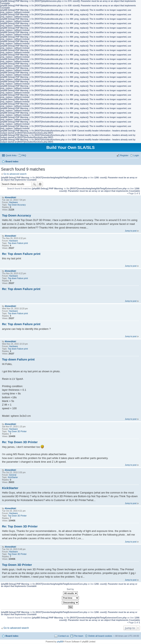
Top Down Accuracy (17, 205)
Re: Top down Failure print (21, 254)
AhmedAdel (10, 198)
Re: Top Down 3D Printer (20, 442)
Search (34, 184)
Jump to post (131, 231)
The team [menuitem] (79, 636)
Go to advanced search (15, 174)
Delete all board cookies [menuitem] (100, 636)
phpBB (60, 642)
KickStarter (13, 477)
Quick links (11, 155)
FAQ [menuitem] (24, 155)
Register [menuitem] (124, 155)
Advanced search (40, 184)
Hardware (13, 202)
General (13, 475)
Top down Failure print (18, 243)
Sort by (70, 589)
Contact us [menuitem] (63, 636)
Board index (12, 636)
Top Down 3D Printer (17, 431)
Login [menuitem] (136, 155)
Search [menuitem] (137, 162)
